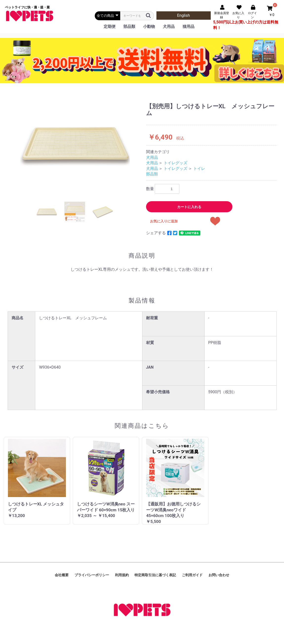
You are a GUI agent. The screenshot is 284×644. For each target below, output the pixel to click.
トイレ (199, 169)
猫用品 (189, 27)
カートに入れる (189, 207)
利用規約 (122, 575)
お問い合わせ (219, 575)
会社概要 (62, 575)
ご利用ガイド (192, 575)
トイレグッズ (175, 163)
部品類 (129, 27)
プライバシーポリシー (92, 575)
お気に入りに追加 (164, 221)
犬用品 (169, 27)
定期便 (110, 27)
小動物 (149, 27)
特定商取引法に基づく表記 (155, 575)
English (184, 15)
